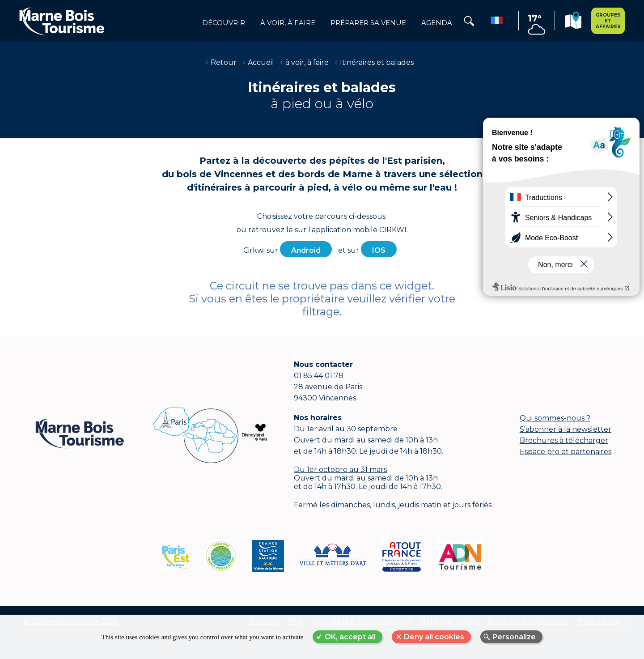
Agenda (437, 23)
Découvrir (224, 23)
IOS (379, 250)
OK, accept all (350, 637)
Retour (224, 62)
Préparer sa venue (368, 23)
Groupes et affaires (608, 21)
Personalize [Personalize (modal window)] (514, 637)
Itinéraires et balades (377, 62)
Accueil (261, 62)
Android (306, 250)
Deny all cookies (434, 637)
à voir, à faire (288, 23)
